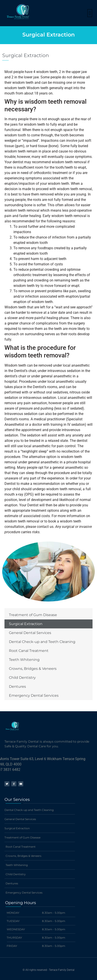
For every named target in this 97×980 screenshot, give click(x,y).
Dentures (17, 687)
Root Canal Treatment (29, 651)
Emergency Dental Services (34, 695)
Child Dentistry (22, 678)
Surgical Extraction (26, 624)
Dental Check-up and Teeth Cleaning (42, 642)
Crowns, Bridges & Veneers (33, 669)
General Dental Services (30, 633)
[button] (90, 13)
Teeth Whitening (24, 660)
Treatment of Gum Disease (33, 615)
